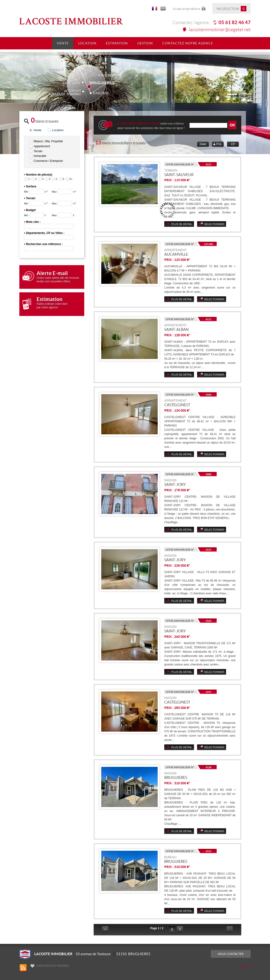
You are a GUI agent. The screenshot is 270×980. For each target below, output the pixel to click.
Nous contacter (231, 954)
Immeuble (40, 156)
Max (54, 192)
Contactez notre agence (188, 43)
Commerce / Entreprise (48, 161)
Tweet (245, 967)
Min (26, 192)
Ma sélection (232, 9)
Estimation (117, 43)
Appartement (42, 146)
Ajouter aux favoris (50, 966)
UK (163, 9)
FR (155, 9)
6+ (71, 179)
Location (87, 43)
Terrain (38, 151)
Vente (63, 43)
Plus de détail (182, 224)
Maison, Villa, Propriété (48, 141)
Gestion (145, 43)
